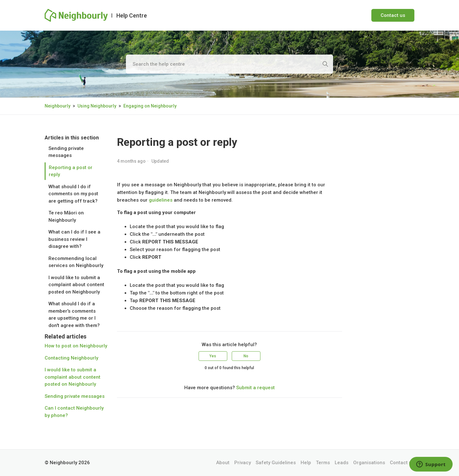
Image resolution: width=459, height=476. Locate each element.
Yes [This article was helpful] (213, 356)
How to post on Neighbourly (76, 346)
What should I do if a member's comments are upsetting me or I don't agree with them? (74, 315)
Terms (323, 463)
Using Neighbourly (97, 106)
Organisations (369, 463)
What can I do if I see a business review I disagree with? (74, 239)
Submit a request (255, 388)
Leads (342, 463)
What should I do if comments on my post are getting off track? (73, 194)
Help (306, 463)
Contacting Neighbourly (71, 358)
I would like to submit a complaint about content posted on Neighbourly (76, 285)
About (223, 463)
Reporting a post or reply (71, 171)
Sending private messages (66, 152)
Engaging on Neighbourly (150, 106)
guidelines (161, 200)
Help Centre (132, 15)
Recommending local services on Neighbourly (76, 262)
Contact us (393, 15)
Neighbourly (58, 106)
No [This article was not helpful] (246, 356)
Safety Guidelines (276, 463)
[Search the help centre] (229, 64)
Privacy (243, 463)
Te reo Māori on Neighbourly (66, 216)
